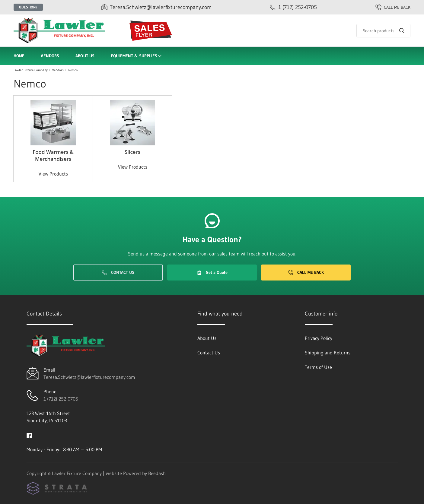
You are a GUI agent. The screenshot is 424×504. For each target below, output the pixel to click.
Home (19, 56)
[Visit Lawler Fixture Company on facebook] (29, 435)
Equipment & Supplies (137, 56)
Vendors (50, 56)
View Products (53, 174)
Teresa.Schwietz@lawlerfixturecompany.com (89, 377)
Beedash (157, 473)
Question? (28, 7)
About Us (85, 56)
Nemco (73, 70)
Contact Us (118, 272)
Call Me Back (306, 272)
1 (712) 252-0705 (61, 399)
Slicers (132, 152)
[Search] (383, 31)
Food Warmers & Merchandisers (53, 155)
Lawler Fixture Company (31, 70)
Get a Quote (212, 272)
